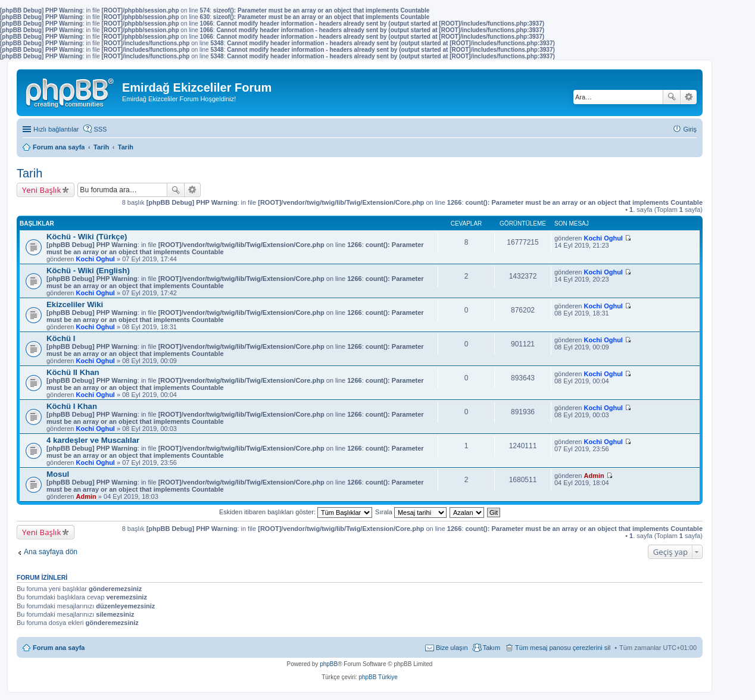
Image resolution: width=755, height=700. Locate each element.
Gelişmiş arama (689, 97)
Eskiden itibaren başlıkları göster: (296, 512)
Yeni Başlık (41, 190)
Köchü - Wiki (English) (88, 271)
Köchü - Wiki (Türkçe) (87, 237)
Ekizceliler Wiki (75, 304)
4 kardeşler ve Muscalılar (93, 440)
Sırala (411, 512)
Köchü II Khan (73, 372)
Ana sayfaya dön (51, 552)
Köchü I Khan (72, 406)
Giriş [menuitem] (690, 129)
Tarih (29, 173)
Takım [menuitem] (492, 648)
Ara (672, 97)
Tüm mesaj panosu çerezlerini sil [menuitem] (563, 648)
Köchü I (61, 338)
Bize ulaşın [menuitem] (452, 648)
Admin (86, 496)
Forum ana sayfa (59, 648)
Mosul (58, 474)
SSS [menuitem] (100, 129)
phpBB (329, 664)
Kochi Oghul (96, 259)
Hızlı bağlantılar (56, 129)
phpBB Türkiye (378, 677)
